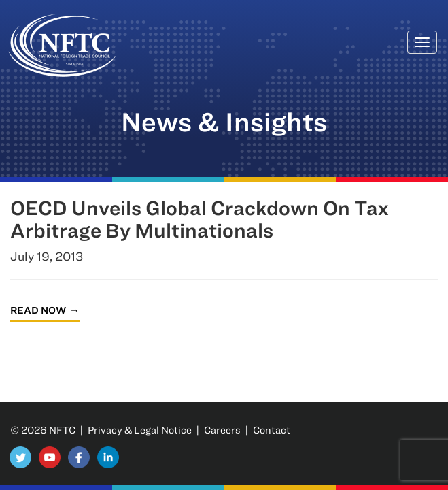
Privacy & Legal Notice (140, 430)
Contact (272, 430)
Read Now (38, 310)
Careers (222, 430)
